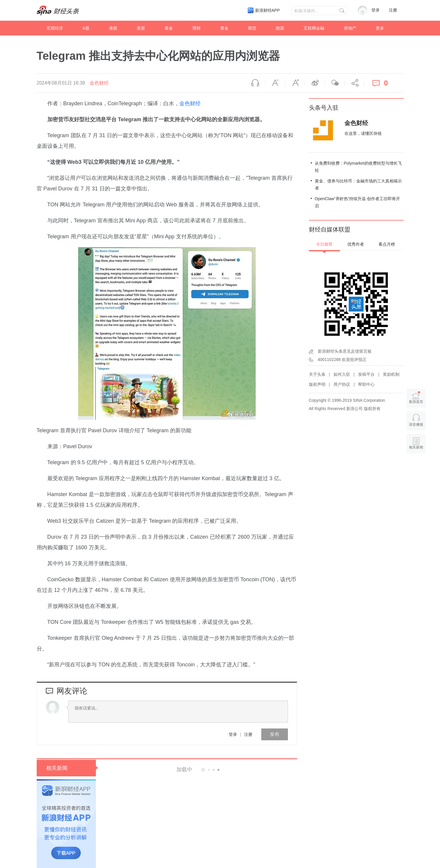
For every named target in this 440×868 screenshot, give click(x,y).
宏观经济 (55, 28)
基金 (169, 28)
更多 (380, 28)
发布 (275, 734)
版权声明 (317, 384)
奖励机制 (391, 374)
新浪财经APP (267, 10)
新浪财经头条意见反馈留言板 (345, 351)
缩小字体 (275, 83)
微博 (315, 83)
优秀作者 (356, 244)
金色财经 (99, 83)
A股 (86, 28)
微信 (335, 83)
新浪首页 (416, 398)
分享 (354, 83)
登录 (233, 734)
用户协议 (342, 384)
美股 (141, 28)
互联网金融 (314, 28)
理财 (196, 28)
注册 (393, 10)
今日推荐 (324, 244)
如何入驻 (342, 374)
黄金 (224, 28)
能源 (280, 28)
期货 (252, 28)
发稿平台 (366, 374)
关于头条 (317, 374)
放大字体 (295, 83)
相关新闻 (57, 768)
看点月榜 (387, 244)
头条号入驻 (324, 108)
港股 (113, 28)
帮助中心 (366, 384)
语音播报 (255, 83)
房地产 (350, 28)
